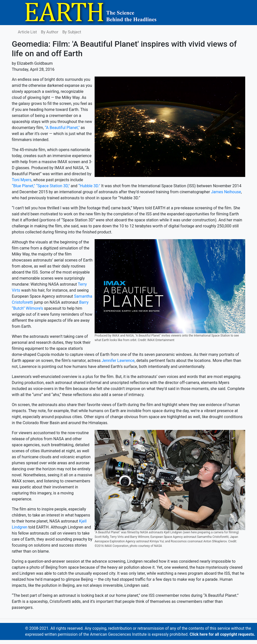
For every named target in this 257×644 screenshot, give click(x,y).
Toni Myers (22, 180)
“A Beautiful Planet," (62, 128)
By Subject (72, 32)
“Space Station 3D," (53, 186)
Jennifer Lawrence (118, 361)
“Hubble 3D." (89, 186)
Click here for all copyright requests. (222, 634)
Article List (27, 32)
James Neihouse (226, 192)
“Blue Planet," (23, 186)
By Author (50, 32)
